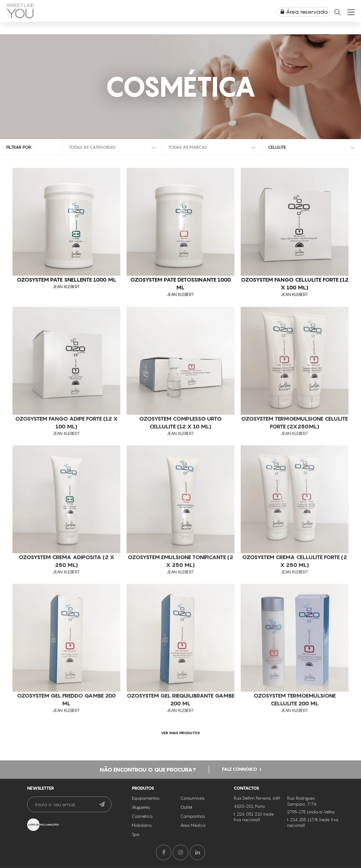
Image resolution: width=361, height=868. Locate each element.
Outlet (186, 807)
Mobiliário (142, 825)
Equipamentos (146, 798)
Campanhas (193, 816)
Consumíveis (193, 798)
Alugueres (141, 807)
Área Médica (193, 825)
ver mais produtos (180, 733)
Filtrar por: (19, 147)
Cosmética (142, 816)
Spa (136, 834)
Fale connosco (240, 768)
